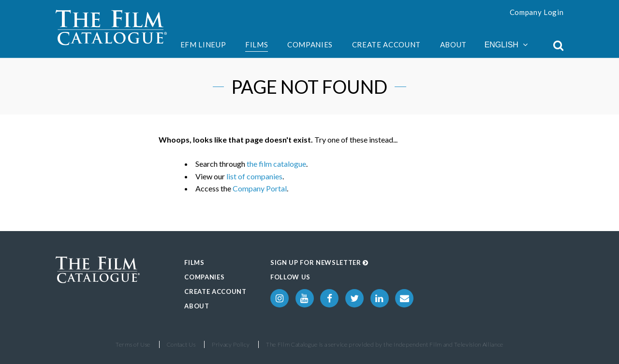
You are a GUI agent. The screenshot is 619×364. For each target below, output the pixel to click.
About (453, 44)
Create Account (386, 44)
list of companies (254, 176)
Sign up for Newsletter (319, 262)
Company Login (537, 12)
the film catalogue (276, 164)
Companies (310, 44)
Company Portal (260, 188)
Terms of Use (133, 344)
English (506, 45)
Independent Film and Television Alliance (449, 344)
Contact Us (181, 344)
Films (257, 44)
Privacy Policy (231, 344)
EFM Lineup (203, 44)
